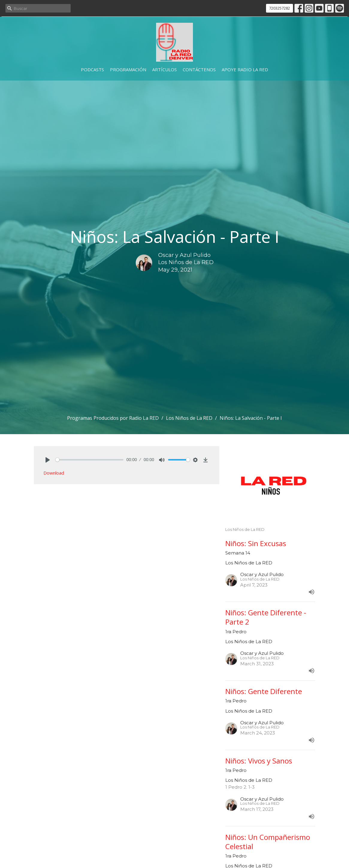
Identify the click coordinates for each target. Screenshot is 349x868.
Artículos (164, 69)
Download (54, 473)
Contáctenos (199, 69)
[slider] (90, 460)
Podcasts (92, 69)
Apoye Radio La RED (245, 69)
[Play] (48, 460)
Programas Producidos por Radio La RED (113, 418)
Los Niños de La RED (189, 418)
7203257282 (279, 8)
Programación (128, 69)
